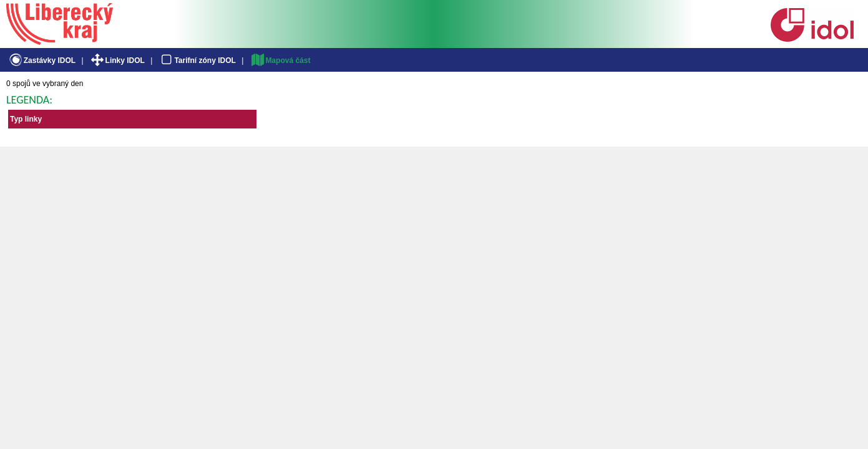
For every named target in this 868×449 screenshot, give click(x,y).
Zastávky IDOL (41, 60)
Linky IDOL (117, 60)
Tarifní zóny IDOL (197, 60)
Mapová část (280, 60)
